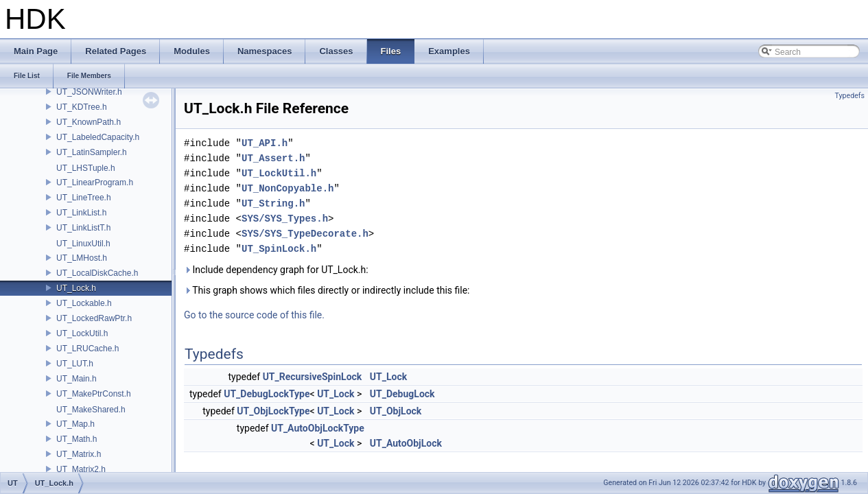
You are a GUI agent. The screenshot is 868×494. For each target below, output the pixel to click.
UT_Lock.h (76, 288)
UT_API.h (265, 143)
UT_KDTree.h (82, 107)
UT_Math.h (77, 439)
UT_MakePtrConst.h (94, 394)
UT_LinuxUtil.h (83, 244)
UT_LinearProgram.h (95, 183)
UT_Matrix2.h (81, 469)
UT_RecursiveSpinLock (313, 377)
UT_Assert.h (273, 158)
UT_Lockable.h (84, 303)
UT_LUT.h (75, 364)
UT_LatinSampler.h (92, 152)
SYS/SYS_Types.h (285, 219)
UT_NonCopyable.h (288, 188)
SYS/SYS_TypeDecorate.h (305, 234)
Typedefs (849, 96)
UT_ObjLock (396, 411)
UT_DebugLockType (267, 394)
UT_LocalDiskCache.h (97, 273)
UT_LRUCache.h (87, 349)
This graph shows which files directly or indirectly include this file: (327, 290)
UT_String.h (273, 203)
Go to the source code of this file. (254, 315)
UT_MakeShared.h (91, 410)
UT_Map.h (75, 424)
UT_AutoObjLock (406, 443)
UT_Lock (388, 377)
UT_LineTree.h (84, 198)
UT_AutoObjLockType (318, 428)
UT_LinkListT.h (83, 228)
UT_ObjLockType (273, 411)
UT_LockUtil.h (82, 333)
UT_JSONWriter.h (89, 92)
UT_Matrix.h (79, 454)
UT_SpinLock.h (279, 249)
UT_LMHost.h (82, 258)
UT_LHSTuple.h (86, 168)
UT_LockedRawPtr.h (94, 318)
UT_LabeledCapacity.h (98, 137)
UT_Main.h (77, 379)
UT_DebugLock (402, 394)
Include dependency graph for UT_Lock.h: (276, 270)
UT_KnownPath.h (89, 122)
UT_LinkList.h (81, 213)
